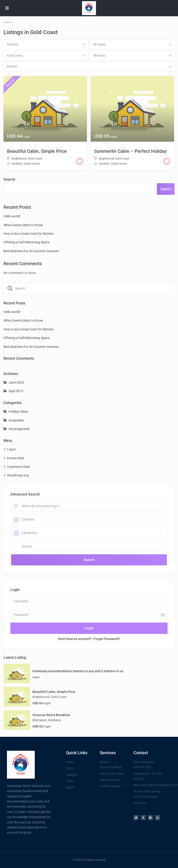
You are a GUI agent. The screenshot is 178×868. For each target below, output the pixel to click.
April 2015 (16, 391)
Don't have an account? (75, 639)
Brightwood (19, 158)
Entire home (32, 164)
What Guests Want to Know (23, 225)
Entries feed (15, 458)
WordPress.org (18, 475)
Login (89, 628)
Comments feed (18, 467)
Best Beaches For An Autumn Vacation (31, 251)
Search (9, 179)
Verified (17, 164)
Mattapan (40, 720)
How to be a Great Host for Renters (29, 234)
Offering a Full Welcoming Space (27, 242)
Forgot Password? (107, 639)
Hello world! (12, 216)
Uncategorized (19, 429)
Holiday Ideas (18, 411)
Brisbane (55, 720)
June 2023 (16, 382)
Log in (11, 449)
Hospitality (16, 420)
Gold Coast (35, 158)
